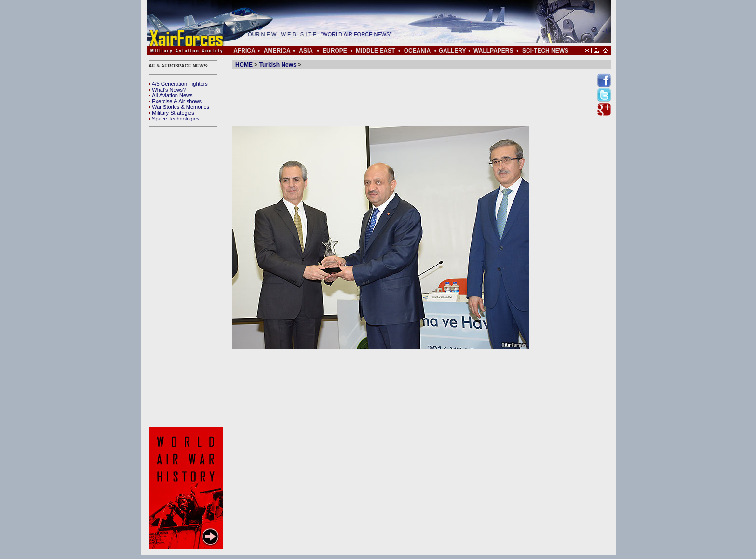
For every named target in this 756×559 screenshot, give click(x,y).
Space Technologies (174, 119)
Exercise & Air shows (175, 101)
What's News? (167, 90)
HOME (244, 65)
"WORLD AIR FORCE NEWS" (359, 34)
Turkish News (278, 65)
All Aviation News (170, 95)
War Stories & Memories (179, 107)
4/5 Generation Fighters (179, 84)
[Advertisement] (187, 277)
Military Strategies (171, 113)
